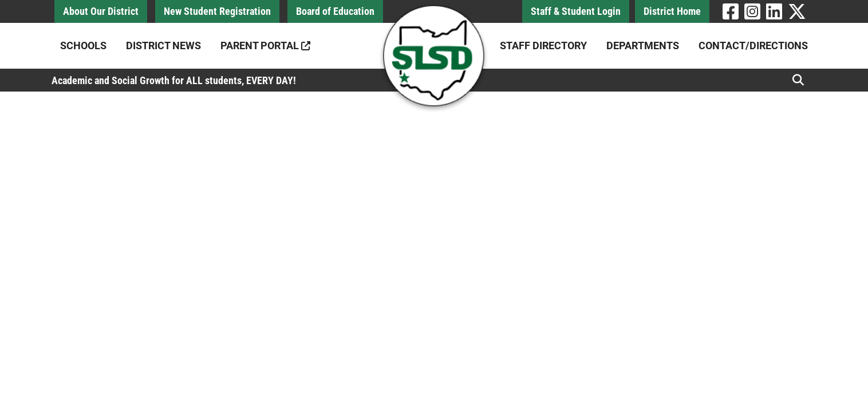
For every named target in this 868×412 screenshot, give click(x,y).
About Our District (101, 11)
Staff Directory (543, 45)
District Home (672, 11)
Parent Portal (265, 45)
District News (163, 45)
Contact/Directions (753, 45)
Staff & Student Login (576, 11)
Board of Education (335, 11)
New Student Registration (217, 11)
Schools (83, 45)
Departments (643, 45)
